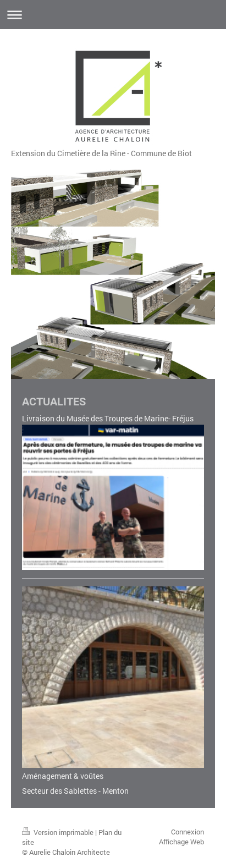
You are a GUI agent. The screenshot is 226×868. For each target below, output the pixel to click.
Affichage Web (181, 842)
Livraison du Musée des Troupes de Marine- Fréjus (108, 418)
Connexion (188, 832)
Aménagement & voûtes (63, 776)
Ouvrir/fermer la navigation (113, 15)
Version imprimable (59, 832)
